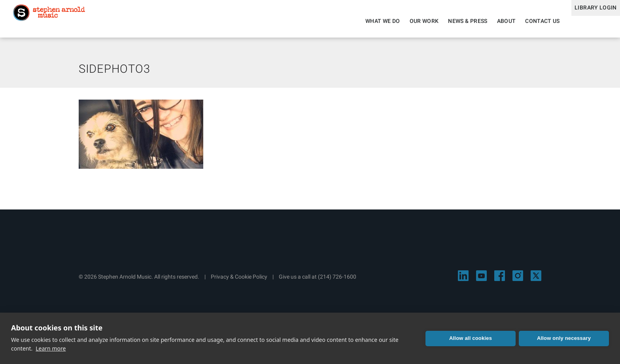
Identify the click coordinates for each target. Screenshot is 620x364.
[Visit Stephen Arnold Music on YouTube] (481, 280)
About (494, 21)
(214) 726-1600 (337, 281)
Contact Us (530, 21)
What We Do (370, 21)
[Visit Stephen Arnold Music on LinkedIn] (463, 280)
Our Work (412, 21)
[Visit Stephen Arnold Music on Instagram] (518, 280)
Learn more (51, 348)
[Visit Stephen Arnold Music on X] (536, 280)
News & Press (455, 21)
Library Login (589, 21)
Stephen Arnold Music (60, 21)
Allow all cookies (471, 338)
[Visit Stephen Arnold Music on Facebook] (500, 280)
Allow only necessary (564, 338)
